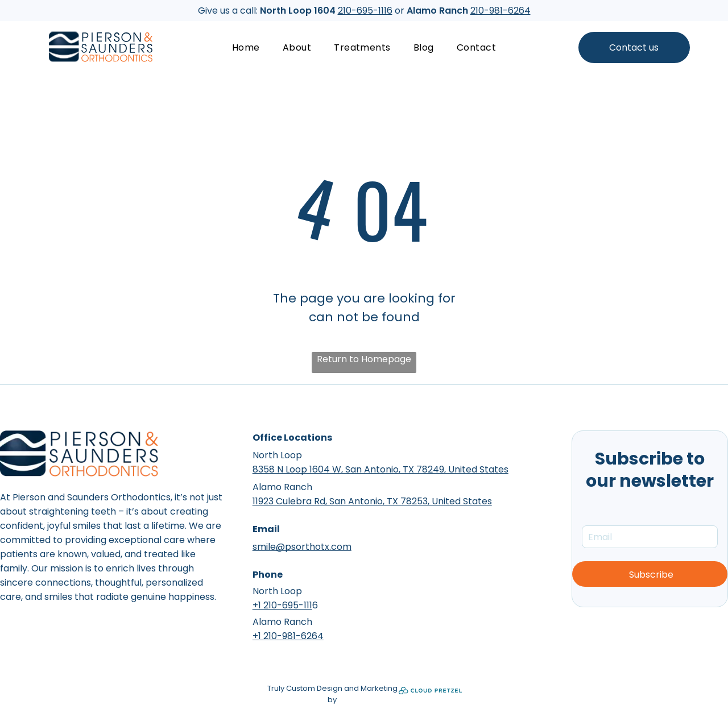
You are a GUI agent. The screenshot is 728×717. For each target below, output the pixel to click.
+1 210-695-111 (282, 605)
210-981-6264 (500, 11)
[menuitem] (246, 47)
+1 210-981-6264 (288, 636)
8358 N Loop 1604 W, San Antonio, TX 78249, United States (380, 469)
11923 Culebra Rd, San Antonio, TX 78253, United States (372, 501)
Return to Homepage (364, 359)
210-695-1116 (365, 11)
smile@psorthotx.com (302, 547)
